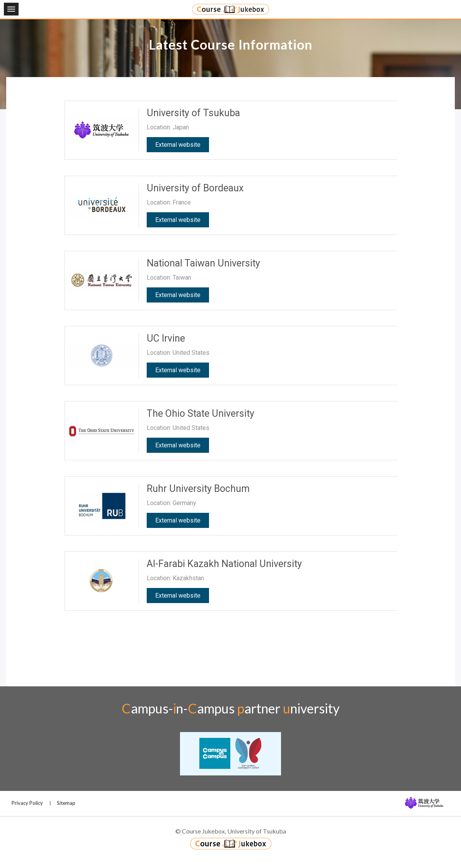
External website (178, 145)
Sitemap (66, 803)
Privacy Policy (27, 803)
